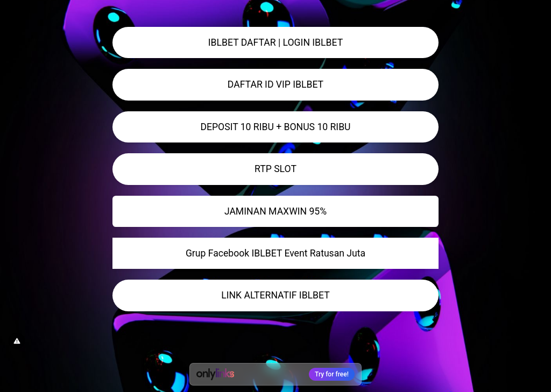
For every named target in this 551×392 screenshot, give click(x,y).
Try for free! (332, 374)
